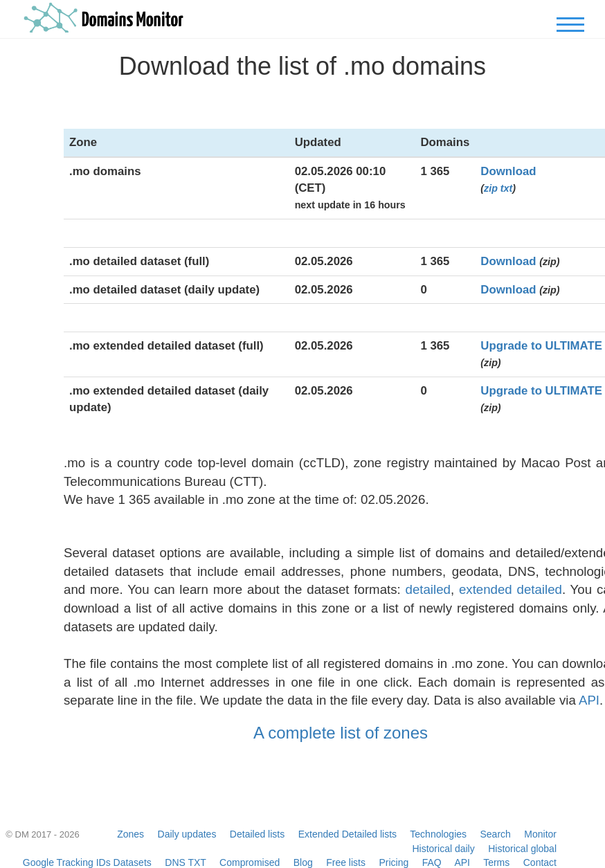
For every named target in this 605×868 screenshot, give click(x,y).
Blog (303, 862)
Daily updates (187, 834)
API (589, 700)
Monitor (540, 834)
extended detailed (511, 589)
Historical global (522, 849)
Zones (130, 834)
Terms (496, 862)
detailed (428, 589)
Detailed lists (257, 834)
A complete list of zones (341, 733)
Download (508, 171)
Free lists (346, 862)
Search (496, 834)
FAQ (432, 862)
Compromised (250, 862)
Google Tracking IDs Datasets (87, 862)
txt (506, 188)
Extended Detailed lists (347, 834)
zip (491, 188)
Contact (540, 862)
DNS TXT (185, 862)
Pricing (394, 862)
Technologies (438, 834)
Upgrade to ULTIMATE (541, 346)
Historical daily (443, 849)
